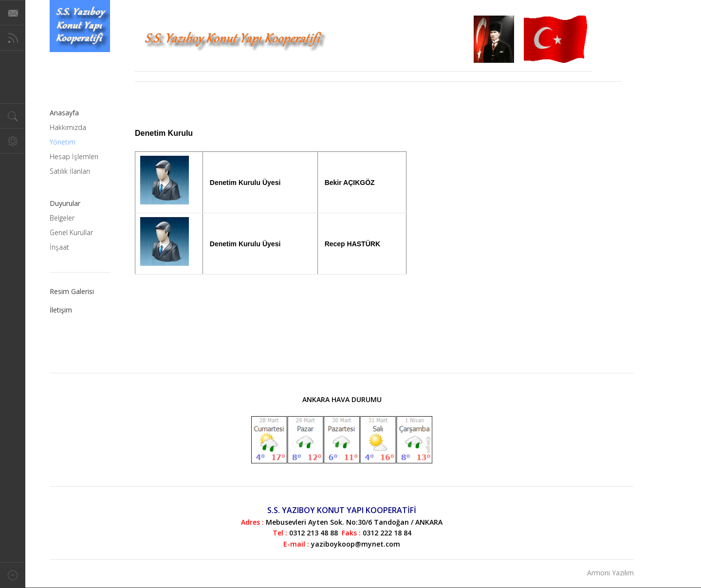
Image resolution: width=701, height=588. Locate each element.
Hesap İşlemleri (74, 156)
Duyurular (65, 203)
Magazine (80, 26)
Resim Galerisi (72, 291)
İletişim (61, 310)
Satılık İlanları (70, 171)
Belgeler (62, 218)
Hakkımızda (68, 127)
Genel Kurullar (71, 232)
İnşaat (59, 247)
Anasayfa (64, 113)
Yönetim (63, 142)
